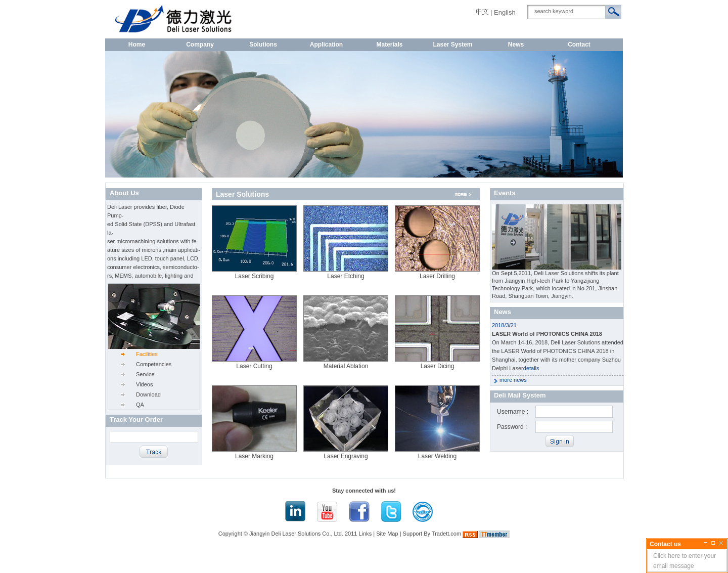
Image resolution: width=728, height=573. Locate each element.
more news (513, 380)
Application (326, 45)
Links (366, 534)
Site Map (387, 534)
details (531, 368)
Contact (579, 45)
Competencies (154, 364)
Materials (389, 45)
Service (145, 374)
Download (148, 394)
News (516, 45)
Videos (144, 384)
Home (137, 45)
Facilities (147, 354)
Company (200, 45)
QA (140, 405)
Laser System (452, 45)
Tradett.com (446, 534)
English (505, 12)
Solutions (263, 45)
